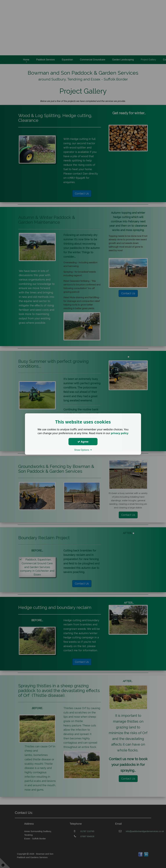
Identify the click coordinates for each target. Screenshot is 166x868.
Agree (83, 442)
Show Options (83, 450)
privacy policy (120, 433)
